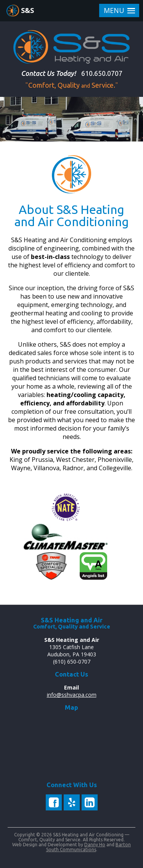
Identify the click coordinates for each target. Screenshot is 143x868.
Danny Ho (95, 845)
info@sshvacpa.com (72, 695)
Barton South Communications (89, 847)
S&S (27, 10)
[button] (119, 10)
